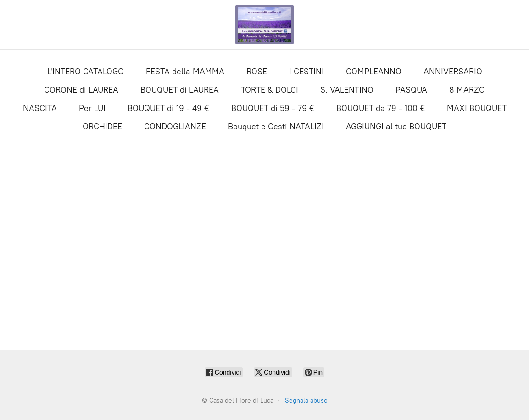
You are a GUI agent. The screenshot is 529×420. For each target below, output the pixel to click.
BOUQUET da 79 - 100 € (381, 108)
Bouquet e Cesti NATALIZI (276, 127)
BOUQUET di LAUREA (180, 90)
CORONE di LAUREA (81, 90)
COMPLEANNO (374, 72)
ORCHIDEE (102, 127)
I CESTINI (306, 72)
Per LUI (92, 108)
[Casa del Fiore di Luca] (264, 25)
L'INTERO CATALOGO (86, 72)
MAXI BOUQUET (477, 108)
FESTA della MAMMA (185, 72)
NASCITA (40, 108)
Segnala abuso (306, 401)
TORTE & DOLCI (270, 90)
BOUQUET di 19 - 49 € (168, 108)
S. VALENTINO (347, 90)
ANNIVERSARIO (453, 72)
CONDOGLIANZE (175, 127)
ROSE (257, 72)
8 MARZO (467, 90)
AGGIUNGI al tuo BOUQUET (396, 127)
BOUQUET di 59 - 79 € (273, 108)
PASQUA (411, 90)
